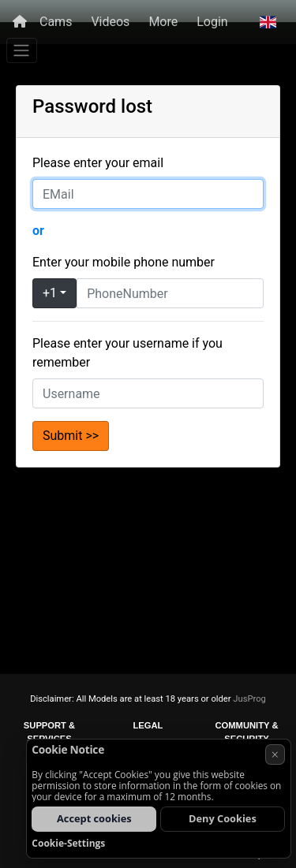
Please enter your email (98, 163)
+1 (50, 293)
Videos (110, 22)
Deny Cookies (223, 818)
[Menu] (22, 50)
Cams (56, 22)
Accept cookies (94, 818)
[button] (268, 22)
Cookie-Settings (68, 843)
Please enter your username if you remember (127, 353)
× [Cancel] (275, 754)
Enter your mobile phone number (124, 262)
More (163, 22)
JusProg (249, 699)
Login (212, 22)
